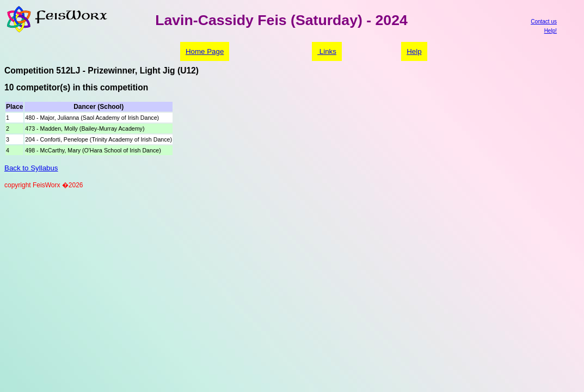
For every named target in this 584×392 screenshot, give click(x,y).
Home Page (205, 51)
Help (414, 51)
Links (327, 51)
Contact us (544, 22)
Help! (551, 31)
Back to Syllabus (31, 168)
